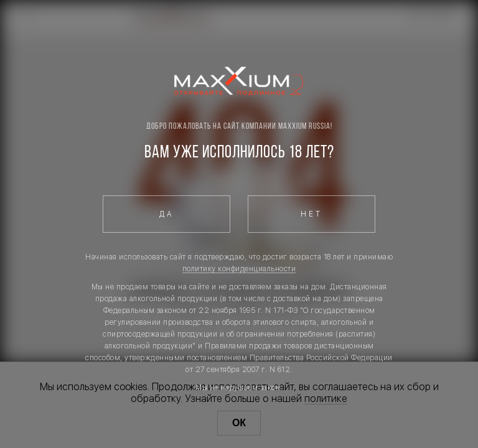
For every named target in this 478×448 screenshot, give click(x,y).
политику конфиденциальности (239, 269)
